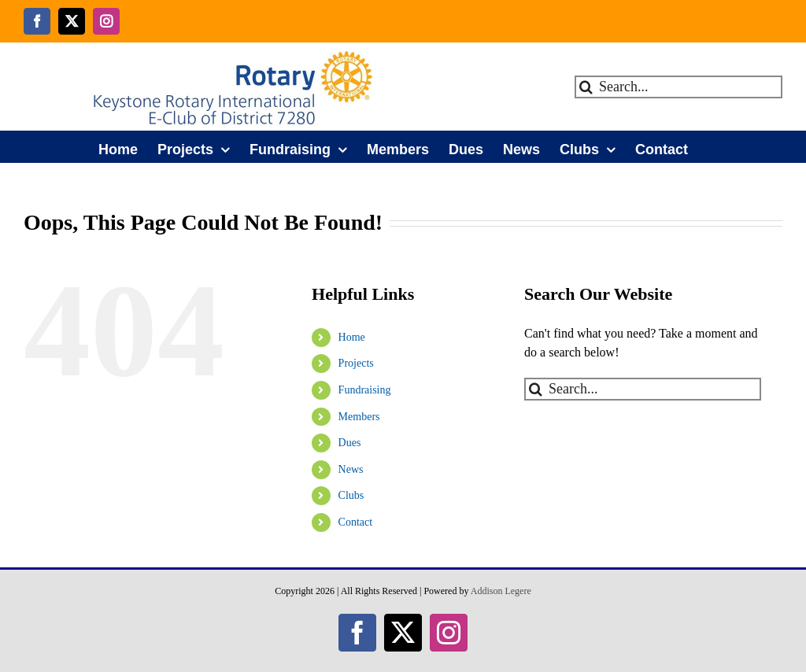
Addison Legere (501, 591)
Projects (356, 363)
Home (352, 337)
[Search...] (678, 87)
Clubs (351, 495)
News (351, 469)
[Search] (586, 87)
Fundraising (365, 390)
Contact (356, 522)
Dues (350, 443)
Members (359, 417)
